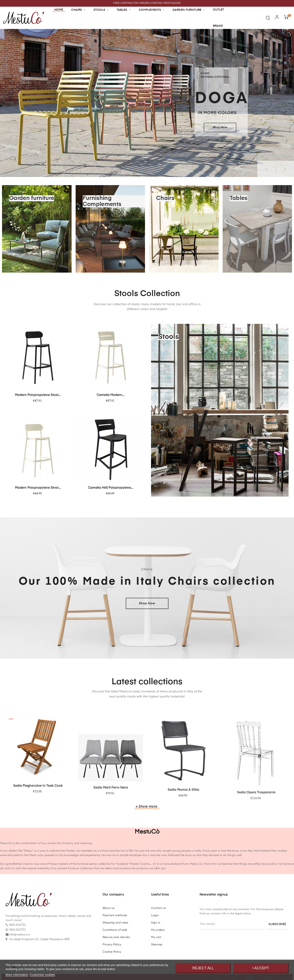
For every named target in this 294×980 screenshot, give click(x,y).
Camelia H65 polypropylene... (111, 488)
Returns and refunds (116, 937)
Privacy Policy (112, 945)
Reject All (203, 968)
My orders (158, 930)
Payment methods (115, 915)
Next (285, 169)
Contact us (158, 908)
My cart (156, 937)
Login (155, 915)
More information (17, 975)
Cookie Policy (112, 952)
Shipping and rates (115, 923)
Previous (267, 169)
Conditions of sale (115, 930)
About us (108, 908)
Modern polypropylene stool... (38, 395)
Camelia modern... (111, 395)
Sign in (156, 923)
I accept (261, 968)
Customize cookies (42, 975)
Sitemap (157, 945)
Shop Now (147, 603)
